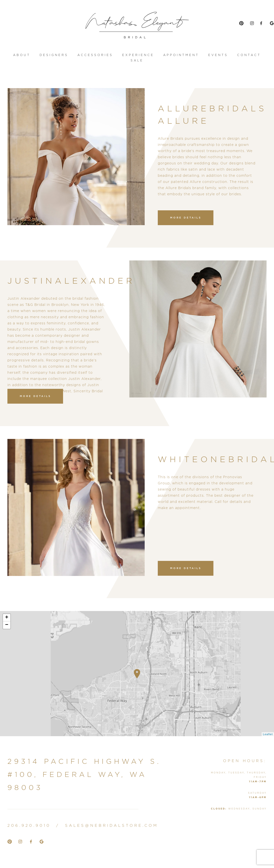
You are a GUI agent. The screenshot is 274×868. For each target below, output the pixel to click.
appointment (181, 55)
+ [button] (7, 618)
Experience (138, 55)
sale (137, 61)
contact (249, 55)
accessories (95, 55)
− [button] (7, 625)
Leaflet (268, 734)
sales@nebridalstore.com (112, 826)
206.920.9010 (29, 826)
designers (54, 55)
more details (186, 218)
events (218, 55)
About (22, 55)
